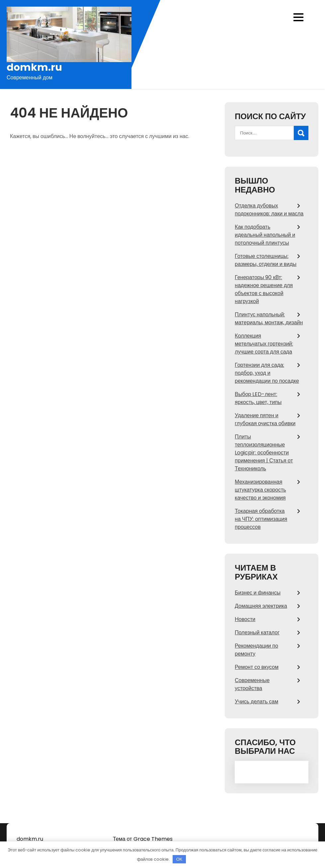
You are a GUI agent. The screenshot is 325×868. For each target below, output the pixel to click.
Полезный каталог (257, 632)
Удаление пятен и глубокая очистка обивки (265, 419)
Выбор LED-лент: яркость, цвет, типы (258, 398)
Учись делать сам (256, 702)
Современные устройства (252, 684)
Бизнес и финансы (258, 593)
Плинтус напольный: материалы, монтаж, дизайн (269, 318)
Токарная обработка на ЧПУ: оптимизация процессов (261, 519)
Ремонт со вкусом (257, 667)
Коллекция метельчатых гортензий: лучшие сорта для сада (264, 344)
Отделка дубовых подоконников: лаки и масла (269, 210)
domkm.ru (34, 68)
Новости (245, 619)
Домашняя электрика (261, 606)
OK (179, 859)
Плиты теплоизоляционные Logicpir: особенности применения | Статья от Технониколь (264, 453)
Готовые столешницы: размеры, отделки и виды (266, 260)
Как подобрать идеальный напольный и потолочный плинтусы (265, 235)
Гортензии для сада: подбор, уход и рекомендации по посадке (267, 373)
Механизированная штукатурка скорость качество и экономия (260, 490)
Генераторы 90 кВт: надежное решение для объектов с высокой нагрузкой (264, 289)
